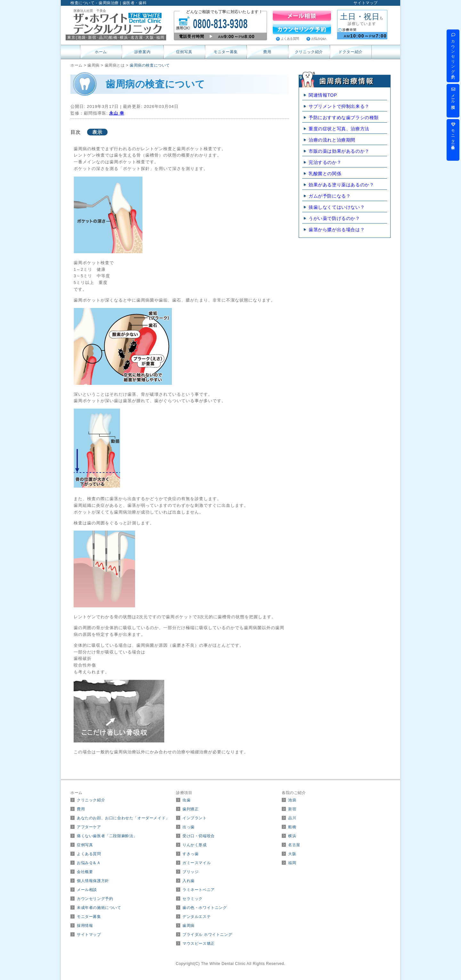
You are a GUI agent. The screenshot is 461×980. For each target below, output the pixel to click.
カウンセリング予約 (95, 899)
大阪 (292, 854)
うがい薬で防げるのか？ (334, 218)
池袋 (292, 800)
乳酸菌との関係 (325, 174)
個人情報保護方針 (93, 881)
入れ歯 (189, 881)
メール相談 (87, 890)
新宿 (292, 809)
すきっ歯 (190, 854)
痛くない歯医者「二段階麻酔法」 (107, 836)
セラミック (193, 899)
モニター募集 (226, 52)
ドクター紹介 (351, 52)
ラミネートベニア (199, 890)
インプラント (195, 818)
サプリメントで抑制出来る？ (339, 106)
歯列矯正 (190, 809)
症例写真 (184, 52)
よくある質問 (290, 39)
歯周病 (189, 926)
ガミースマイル (197, 863)
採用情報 (85, 926)
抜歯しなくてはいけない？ (337, 207)
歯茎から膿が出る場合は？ (337, 230)
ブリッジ (190, 872)
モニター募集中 (453, 133)
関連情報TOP (323, 95)
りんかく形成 (195, 845)
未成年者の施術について (99, 908)
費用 (267, 52)
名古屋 (294, 845)
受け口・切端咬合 (199, 836)
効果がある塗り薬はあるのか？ (341, 185)
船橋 (292, 827)
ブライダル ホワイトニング (207, 935)
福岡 (292, 863)
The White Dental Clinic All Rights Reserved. (243, 964)
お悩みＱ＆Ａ (89, 863)
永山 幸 (117, 113)
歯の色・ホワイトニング (205, 908)
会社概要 (85, 872)
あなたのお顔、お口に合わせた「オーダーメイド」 (123, 818)
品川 (292, 818)
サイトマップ (366, 3)
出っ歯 (189, 827)
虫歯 (186, 800)
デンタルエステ (197, 917)
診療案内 (142, 52)
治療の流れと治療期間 (332, 140)
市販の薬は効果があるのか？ (339, 151)
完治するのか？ (325, 162)
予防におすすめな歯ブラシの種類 (344, 117)
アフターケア (89, 827)
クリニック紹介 (309, 52)
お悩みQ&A (319, 39)
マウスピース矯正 (199, 944)
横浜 (292, 836)
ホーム (101, 52)
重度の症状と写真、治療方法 (339, 129)
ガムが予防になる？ (330, 196)
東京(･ (78, 37)
